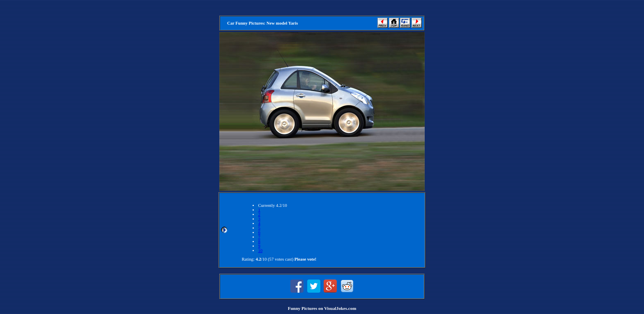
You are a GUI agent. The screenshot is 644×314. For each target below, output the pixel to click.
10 (260, 251)
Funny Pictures (303, 308)
